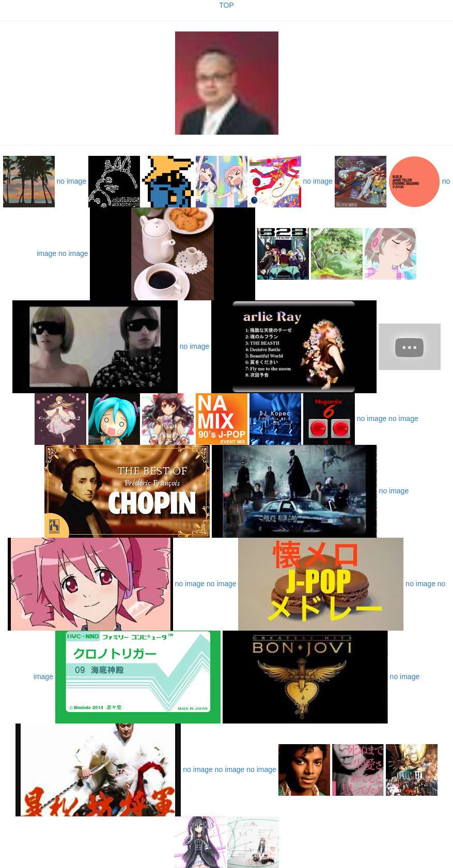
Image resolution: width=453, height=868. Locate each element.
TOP (226, 5)
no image (72, 181)
